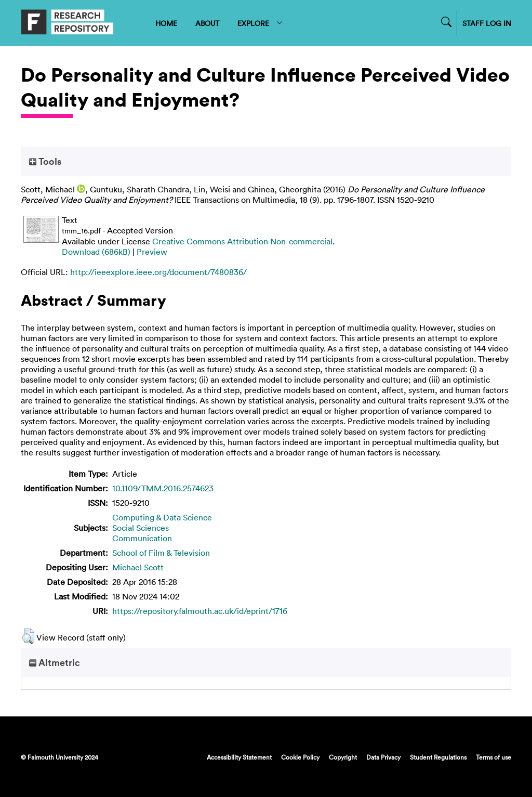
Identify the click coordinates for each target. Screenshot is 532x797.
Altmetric (55, 662)
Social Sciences (141, 528)
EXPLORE (261, 23)
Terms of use (494, 757)
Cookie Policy (300, 757)
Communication (142, 538)
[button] (28, 636)
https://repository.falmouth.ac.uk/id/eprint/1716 (200, 611)
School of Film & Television (161, 553)
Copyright (343, 757)
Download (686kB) (96, 252)
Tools (45, 161)
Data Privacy (383, 757)
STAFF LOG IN (487, 23)
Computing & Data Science (162, 517)
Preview (152, 252)
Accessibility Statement (239, 757)
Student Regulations (438, 757)
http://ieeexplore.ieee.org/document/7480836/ (158, 272)
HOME (166, 23)
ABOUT (207, 23)
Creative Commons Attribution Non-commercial (242, 241)
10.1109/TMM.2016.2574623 (163, 488)
